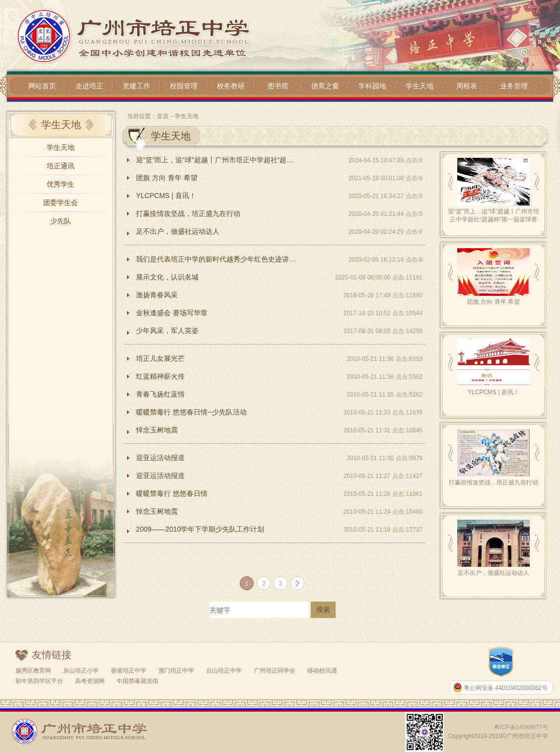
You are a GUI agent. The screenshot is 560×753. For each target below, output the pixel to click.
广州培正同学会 (275, 671)
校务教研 (231, 86)
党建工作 (137, 86)
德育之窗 (325, 86)
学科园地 (372, 86)
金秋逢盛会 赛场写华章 (172, 313)
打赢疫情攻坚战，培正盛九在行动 (188, 213)
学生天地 (420, 86)
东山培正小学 (81, 671)
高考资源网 (90, 681)
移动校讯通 (322, 671)
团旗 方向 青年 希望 (167, 178)
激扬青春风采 (157, 295)
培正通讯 (61, 166)
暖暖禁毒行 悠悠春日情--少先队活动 (191, 412)
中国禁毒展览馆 (138, 681)
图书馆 (278, 86)
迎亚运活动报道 (160, 458)
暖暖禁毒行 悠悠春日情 (172, 493)
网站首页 (42, 86)
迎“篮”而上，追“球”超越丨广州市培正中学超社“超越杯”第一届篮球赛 (218, 160)
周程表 (467, 86)
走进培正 (89, 86)
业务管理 (514, 86)
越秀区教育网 (33, 671)
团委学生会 (61, 203)
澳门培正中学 (176, 671)
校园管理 (184, 86)
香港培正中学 (129, 671)
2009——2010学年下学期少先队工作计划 (200, 529)
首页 (163, 116)
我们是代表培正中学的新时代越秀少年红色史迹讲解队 (218, 259)
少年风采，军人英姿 (167, 331)
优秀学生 (61, 184)
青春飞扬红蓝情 (160, 394)
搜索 (323, 610)
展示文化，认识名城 (167, 277)
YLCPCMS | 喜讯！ (166, 196)
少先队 (61, 221)
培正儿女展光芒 (160, 358)
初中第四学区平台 (39, 681)
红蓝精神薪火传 (160, 376)
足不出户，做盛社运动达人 (178, 231)
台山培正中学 (224, 671)
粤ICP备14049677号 (521, 727)
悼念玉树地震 (157, 430)
